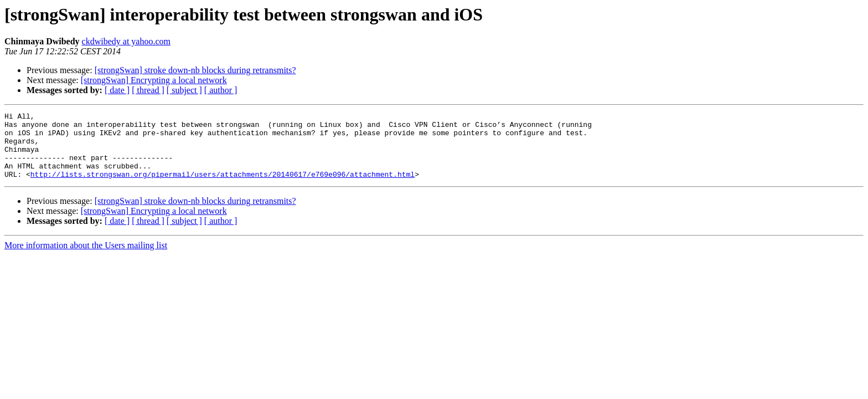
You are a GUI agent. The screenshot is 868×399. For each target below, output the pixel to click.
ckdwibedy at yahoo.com (126, 41)
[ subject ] (184, 90)
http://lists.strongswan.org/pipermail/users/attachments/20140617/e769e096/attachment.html (223, 187)
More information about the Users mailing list (86, 259)
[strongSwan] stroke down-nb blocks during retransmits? (195, 70)
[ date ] (117, 90)
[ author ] (221, 90)
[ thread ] (148, 90)
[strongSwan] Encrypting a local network (154, 80)
